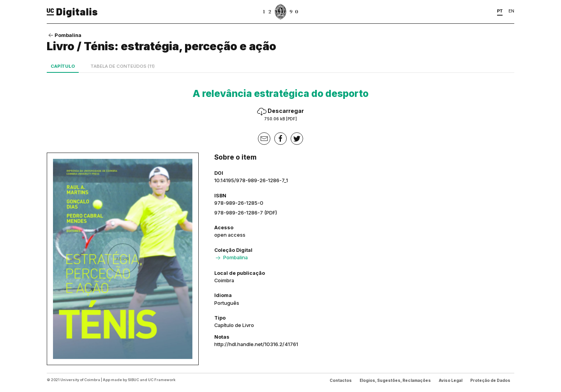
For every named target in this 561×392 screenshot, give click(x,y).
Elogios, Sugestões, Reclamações (395, 380)
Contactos (341, 380)
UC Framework (162, 380)
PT (500, 11)
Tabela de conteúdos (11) (123, 66)
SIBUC (133, 380)
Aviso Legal (451, 380)
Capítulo (63, 66)
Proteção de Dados (490, 380)
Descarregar (280, 114)
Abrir (123, 259)
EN (511, 11)
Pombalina (64, 35)
